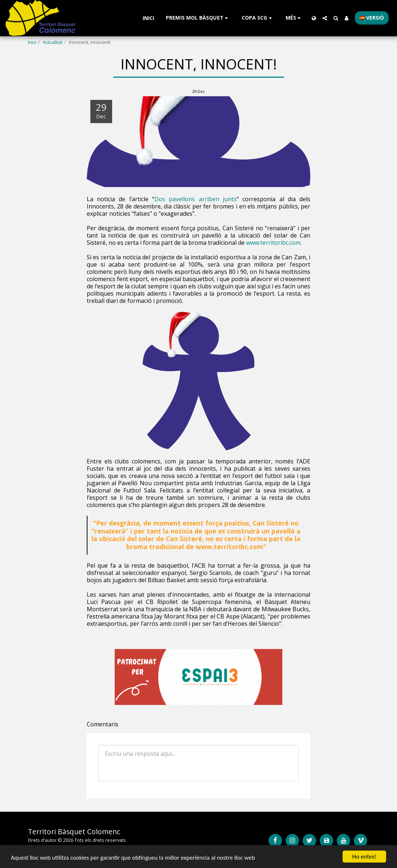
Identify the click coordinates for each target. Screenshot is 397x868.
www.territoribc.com (273, 243)
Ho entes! (365, 857)
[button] (198, 18)
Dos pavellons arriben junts (195, 199)
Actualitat (53, 42)
